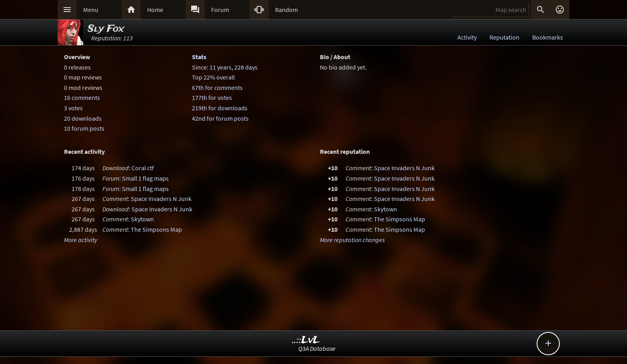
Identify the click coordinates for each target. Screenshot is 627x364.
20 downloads (83, 118)
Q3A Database (317, 348)
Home (155, 10)
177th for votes (212, 97)
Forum (220, 10)
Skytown (142, 219)
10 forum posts (84, 128)
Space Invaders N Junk (161, 199)
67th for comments (217, 88)
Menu (91, 10)
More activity (81, 240)
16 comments (82, 97)
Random (287, 10)
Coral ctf (143, 168)
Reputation (504, 37)
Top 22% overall (213, 77)
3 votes (73, 108)
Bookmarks (548, 37)
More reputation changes (352, 240)
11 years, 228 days (234, 67)
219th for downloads (220, 108)
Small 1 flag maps (145, 178)
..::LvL (306, 340)
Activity (467, 37)
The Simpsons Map (156, 229)
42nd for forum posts (220, 118)
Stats (199, 57)
